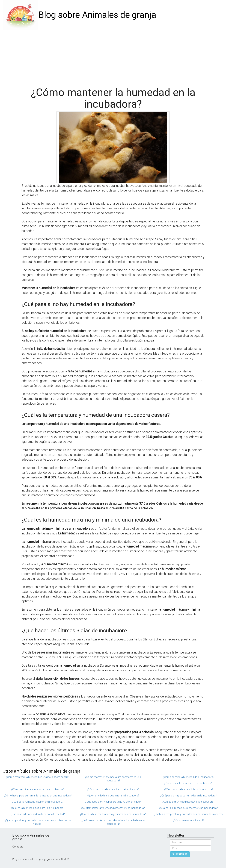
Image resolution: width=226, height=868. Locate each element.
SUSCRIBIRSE (180, 854)
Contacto (18, 847)
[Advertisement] (113, 57)
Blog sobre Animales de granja (97, 15)
